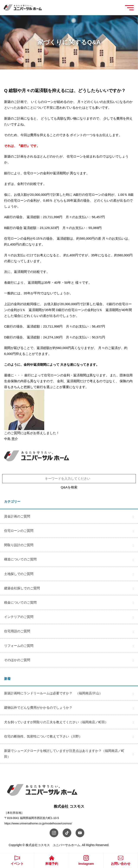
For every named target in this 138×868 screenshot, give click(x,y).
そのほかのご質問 (17, 660)
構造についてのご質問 (20, 559)
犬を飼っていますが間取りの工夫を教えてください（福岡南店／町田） (56, 722)
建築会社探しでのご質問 (22, 588)
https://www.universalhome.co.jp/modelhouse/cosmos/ (38, 823)
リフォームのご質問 (19, 646)
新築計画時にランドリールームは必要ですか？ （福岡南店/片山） (53, 693)
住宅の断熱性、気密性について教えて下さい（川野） (43, 736)
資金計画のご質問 (17, 516)
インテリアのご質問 (19, 617)
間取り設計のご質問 (19, 545)
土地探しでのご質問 (19, 574)
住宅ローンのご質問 (19, 531)
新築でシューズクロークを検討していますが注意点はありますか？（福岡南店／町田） (64, 754)
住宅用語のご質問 (17, 631)
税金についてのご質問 (20, 602)
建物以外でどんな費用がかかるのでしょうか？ (38, 707)
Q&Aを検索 (69, 487)
